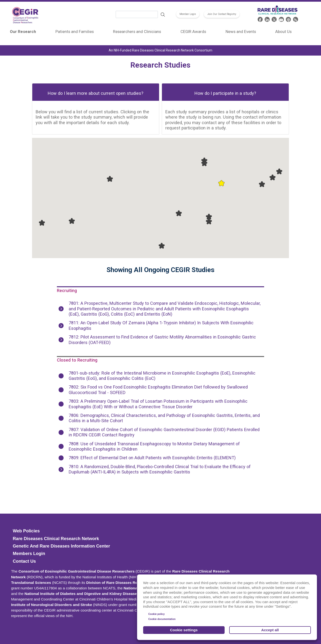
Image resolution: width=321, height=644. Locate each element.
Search (163, 15)
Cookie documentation (162, 619)
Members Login (29, 554)
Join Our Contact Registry (222, 14)
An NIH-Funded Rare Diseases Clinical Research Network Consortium (160, 50)
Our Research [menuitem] (23, 32)
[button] (221, 183)
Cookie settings (184, 630)
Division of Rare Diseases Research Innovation (128, 583)
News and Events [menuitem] (241, 32)
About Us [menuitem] (283, 32)
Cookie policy (156, 614)
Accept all (270, 630)
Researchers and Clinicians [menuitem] (137, 32)
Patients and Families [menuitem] (75, 32)
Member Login (188, 14)
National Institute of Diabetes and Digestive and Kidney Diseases (82, 594)
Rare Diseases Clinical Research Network (56, 539)
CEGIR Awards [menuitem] (193, 32)
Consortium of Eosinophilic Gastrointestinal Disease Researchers (77, 571)
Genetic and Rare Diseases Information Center (61, 546)
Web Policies (26, 531)
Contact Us (24, 561)
